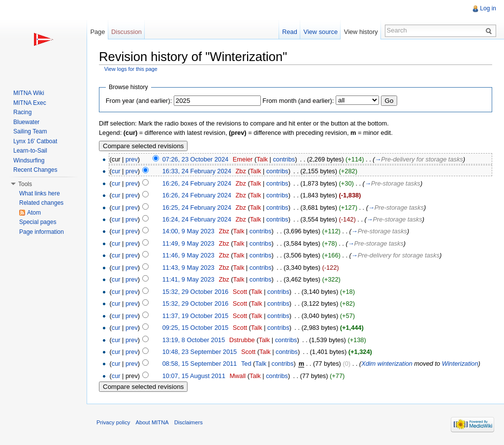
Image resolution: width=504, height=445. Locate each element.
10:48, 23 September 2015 (200, 352)
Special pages (38, 222)
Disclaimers (189, 422)
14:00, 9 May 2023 (189, 231)
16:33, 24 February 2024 (197, 171)
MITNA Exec (30, 103)
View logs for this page (131, 69)
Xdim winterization (387, 364)
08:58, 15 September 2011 (200, 364)
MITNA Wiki (29, 93)
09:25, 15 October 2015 (195, 328)
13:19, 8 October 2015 (194, 340)
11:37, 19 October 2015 (195, 316)
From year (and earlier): (139, 101)
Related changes (41, 203)
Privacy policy (113, 422)
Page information (42, 232)
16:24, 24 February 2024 (197, 219)
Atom (34, 213)
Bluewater (26, 122)
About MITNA (152, 422)
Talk (262, 159)
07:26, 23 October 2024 (195, 159)
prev (132, 159)
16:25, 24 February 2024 (197, 207)
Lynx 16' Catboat (35, 141)
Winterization (460, 364)
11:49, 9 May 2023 (189, 243)
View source (321, 32)
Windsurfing (29, 160)
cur (116, 171)
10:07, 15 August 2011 (194, 376)
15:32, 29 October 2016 (195, 292)
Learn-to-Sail (30, 151)
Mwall (237, 376)
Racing (22, 112)
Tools (25, 184)
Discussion (126, 32)
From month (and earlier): (298, 101)
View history (361, 32)
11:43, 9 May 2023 (189, 268)
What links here (40, 193)
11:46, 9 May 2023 (189, 255)
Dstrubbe (242, 340)
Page (97, 32)
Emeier (243, 159)
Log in (488, 8)
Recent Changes (35, 170)
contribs (284, 159)
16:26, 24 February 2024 (197, 183)
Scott (240, 292)
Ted (246, 364)
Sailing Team (30, 131)
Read (290, 32)
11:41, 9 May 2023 (189, 279)
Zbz (241, 171)
